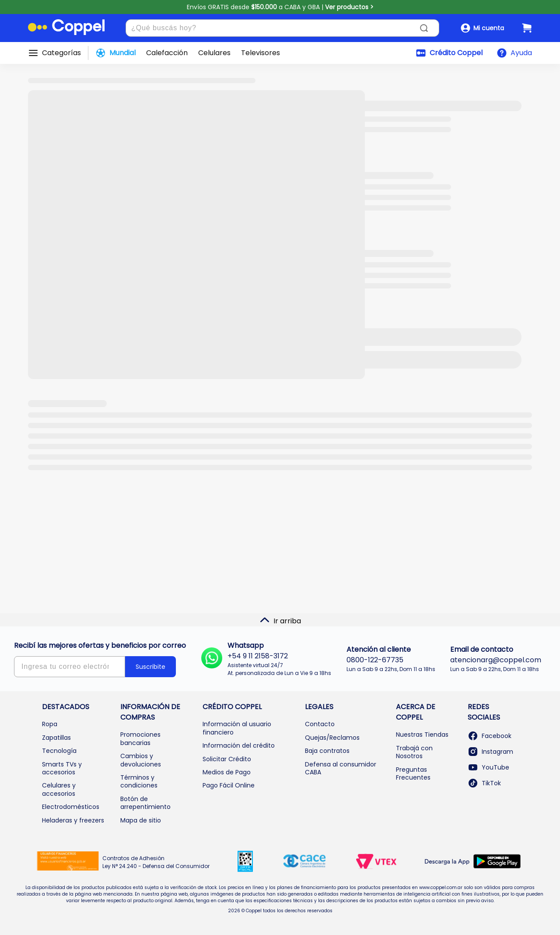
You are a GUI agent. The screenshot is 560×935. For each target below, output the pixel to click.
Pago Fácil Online (229, 785)
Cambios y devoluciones (141, 760)
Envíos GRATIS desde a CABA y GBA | (280, 7)
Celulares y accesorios (59, 789)
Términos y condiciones (139, 781)
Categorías (61, 53)
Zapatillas (56, 738)
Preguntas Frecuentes (413, 773)
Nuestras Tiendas (422, 735)
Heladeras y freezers (73, 820)
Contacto (320, 724)
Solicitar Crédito (227, 759)
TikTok (484, 783)
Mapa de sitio (141, 820)
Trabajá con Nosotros (414, 752)
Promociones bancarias (140, 738)
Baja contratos (327, 751)
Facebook (490, 736)
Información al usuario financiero (237, 728)
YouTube (488, 767)
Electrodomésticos (71, 807)
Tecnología (59, 751)
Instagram (490, 752)
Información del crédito (239, 745)
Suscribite (150, 667)
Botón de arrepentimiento (145, 803)
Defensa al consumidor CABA (341, 768)
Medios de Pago (227, 772)
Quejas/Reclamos (332, 738)
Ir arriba (280, 620)
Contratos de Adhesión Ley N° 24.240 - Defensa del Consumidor (156, 862)
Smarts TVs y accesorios (62, 768)
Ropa (50, 724)
